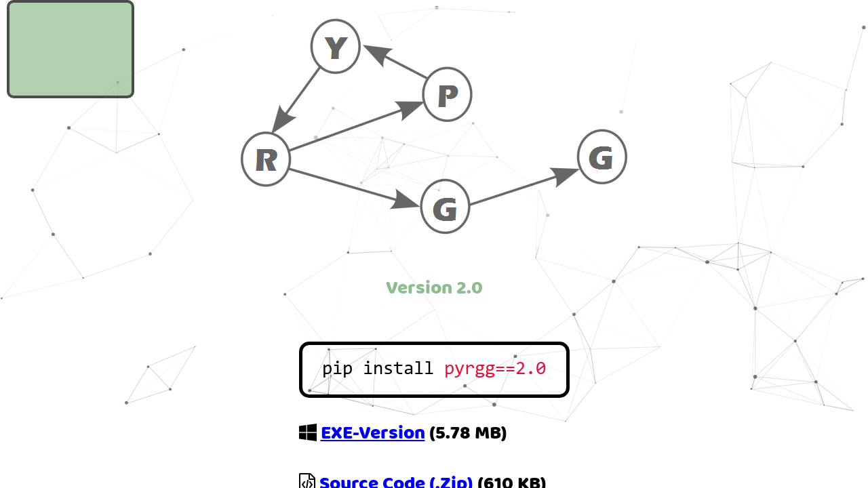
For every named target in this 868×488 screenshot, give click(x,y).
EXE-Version (373, 433)
